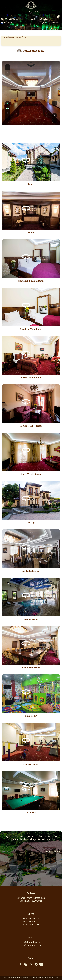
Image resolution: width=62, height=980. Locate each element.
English (6, 23)
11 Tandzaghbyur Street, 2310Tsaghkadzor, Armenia (31, 899)
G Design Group (53, 977)
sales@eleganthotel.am (31, 945)
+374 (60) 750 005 (11, 19)
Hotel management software (16, 37)
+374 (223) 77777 (31, 924)
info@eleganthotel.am (39, 19)
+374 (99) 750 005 (31, 921)
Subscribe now (53, 851)
